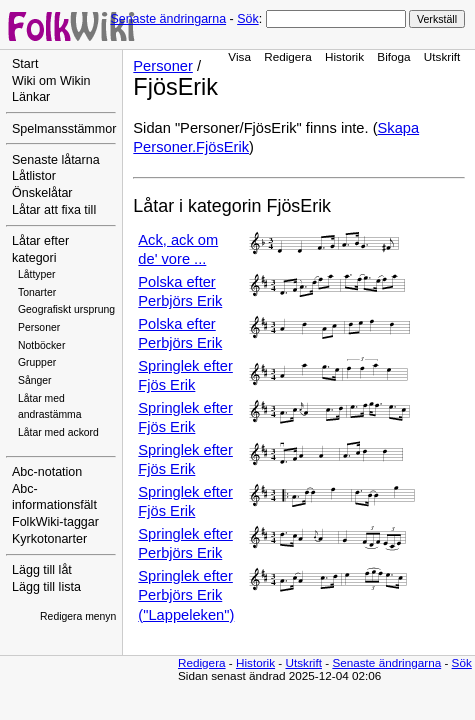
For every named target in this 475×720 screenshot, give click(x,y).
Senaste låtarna (56, 160)
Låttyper (37, 274)
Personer (39, 327)
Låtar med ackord (58, 432)
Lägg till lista (46, 587)
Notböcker (41, 345)
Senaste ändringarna (168, 19)
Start (25, 64)
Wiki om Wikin (51, 81)
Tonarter (37, 292)
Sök (247, 19)
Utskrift (442, 56)
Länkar (31, 97)
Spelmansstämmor (64, 129)
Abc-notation (47, 472)
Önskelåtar (42, 193)
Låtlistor (34, 176)
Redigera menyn (78, 616)
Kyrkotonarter (49, 539)
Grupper (37, 362)
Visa (239, 56)
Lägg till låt (42, 570)
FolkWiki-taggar (55, 522)
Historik (344, 56)
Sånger (35, 380)
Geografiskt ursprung (66, 309)
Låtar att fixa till (54, 210)
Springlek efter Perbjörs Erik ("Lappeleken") (186, 595)
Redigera (288, 56)
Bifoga (393, 56)
